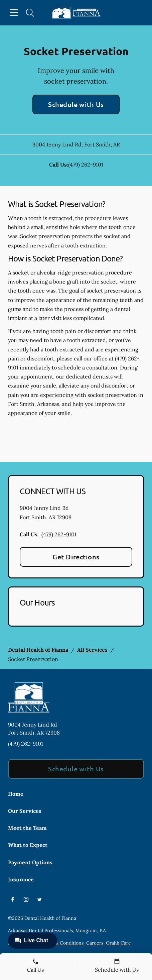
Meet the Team (27, 828)
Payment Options (30, 862)
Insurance (21, 879)
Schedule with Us (76, 104)
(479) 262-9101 (86, 165)
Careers (95, 943)
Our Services (25, 811)
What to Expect (28, 845)
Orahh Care (118, 943)
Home (16, 794)
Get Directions (76, 557)
